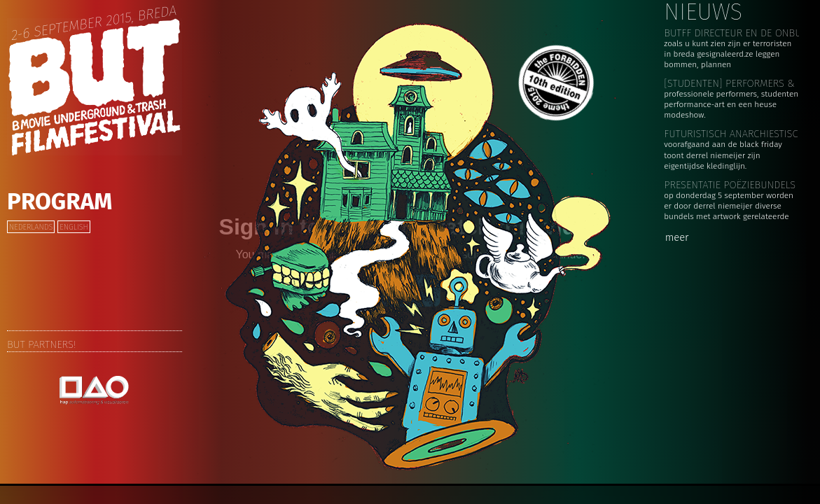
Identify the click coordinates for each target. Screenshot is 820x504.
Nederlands (31, 227)
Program (60, 202)
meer (677, 237)
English (74, 227)
